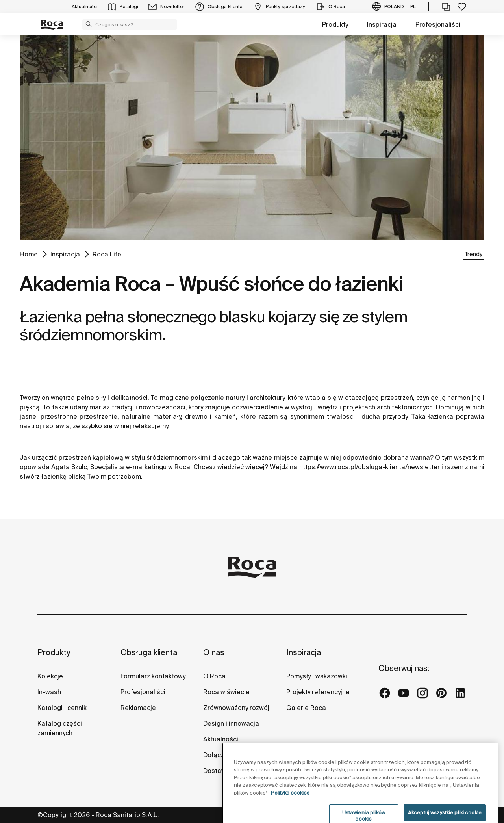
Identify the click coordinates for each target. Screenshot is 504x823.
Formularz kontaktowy (153, 676)
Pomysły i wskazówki (317, 676)
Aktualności (221, 739)
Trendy (473, 254)
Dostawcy (218, 771)
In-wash (49, 692)
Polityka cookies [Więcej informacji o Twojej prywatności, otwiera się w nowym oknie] (290, 809)
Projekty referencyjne (318, 692)
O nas (214, 652)
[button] (89, 24)
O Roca (214, 676)
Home (29, 254)
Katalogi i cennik (62, 708)
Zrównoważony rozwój (236, 708)
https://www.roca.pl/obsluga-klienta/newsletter (370, 467)
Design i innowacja (231, 723)
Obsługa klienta (149, 652)
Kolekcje (50, 676)
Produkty (335, 24)
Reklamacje (138, 708)
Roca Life (107, 254)
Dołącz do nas (225, 755)
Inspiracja (382, 24)
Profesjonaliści (438, 24)
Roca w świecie (226, 692)
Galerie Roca (306, 708)
